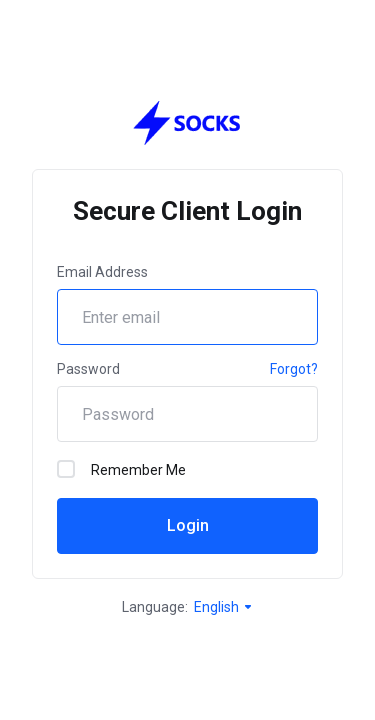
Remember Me (121, 469)
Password (88, 369)
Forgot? (294, 369)
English (224, 607)
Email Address (102, 272)
